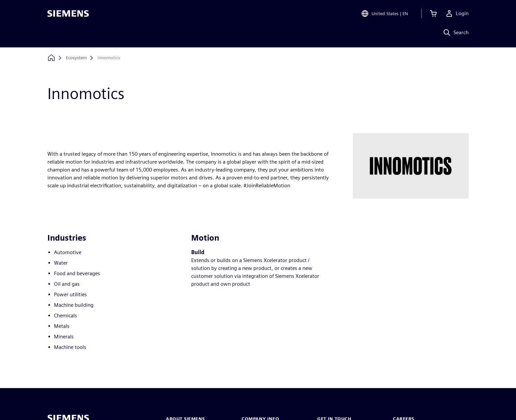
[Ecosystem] (76, 58)
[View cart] (433, 14)
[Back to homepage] (51, 58)
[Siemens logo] (68, 14)
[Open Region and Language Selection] (385, 14)
